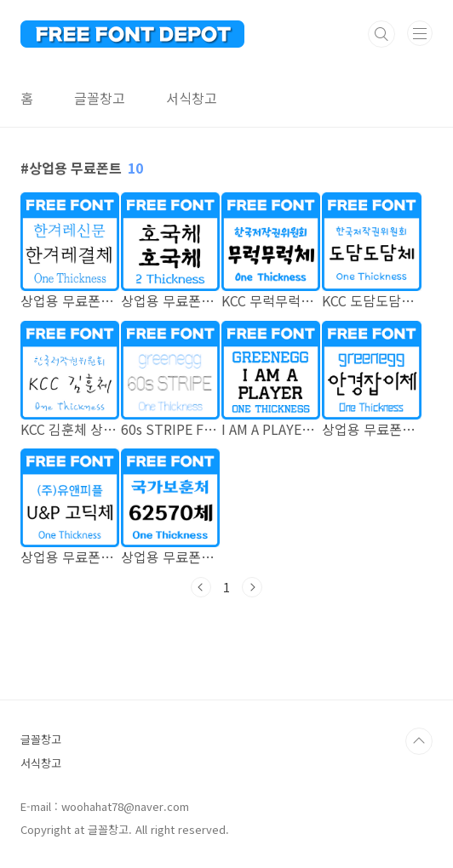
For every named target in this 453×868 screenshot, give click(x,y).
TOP (419, 741)
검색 (381, 34)
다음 (252, 587)
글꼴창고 (100, 98)
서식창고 (192, 98)
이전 (201, 587)
